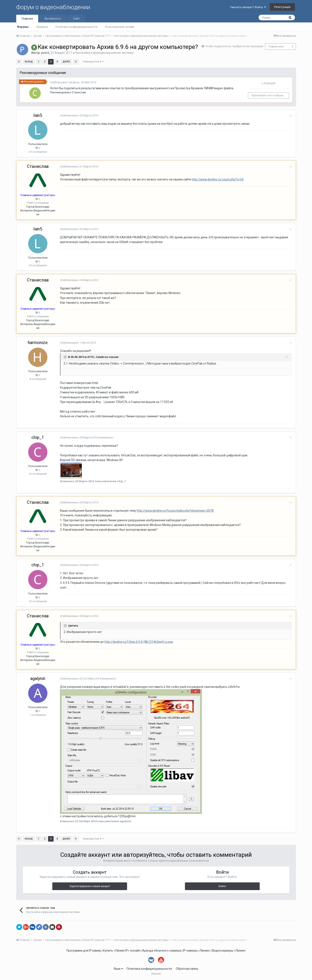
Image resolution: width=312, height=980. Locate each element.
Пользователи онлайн (120, 27)
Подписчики (276, 47)
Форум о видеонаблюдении (53, 7)
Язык (118, 969)
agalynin (38, 678)
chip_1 (38, 437)
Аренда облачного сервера (162, 951)
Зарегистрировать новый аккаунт (90, 886)
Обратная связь (187, 969)
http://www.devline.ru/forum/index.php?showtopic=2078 (174, 511)
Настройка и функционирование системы (104, 53)
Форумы (23, 27)
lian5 (38, 115)
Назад (29, 62)
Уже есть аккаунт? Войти (248, 7)
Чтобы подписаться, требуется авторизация (234, 46)
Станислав (79, 92)
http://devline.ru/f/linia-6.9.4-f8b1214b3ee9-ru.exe (138, 642)
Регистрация (282, 7)
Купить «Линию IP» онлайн (122, 951)
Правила (42, 27)
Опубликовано (78, 115)
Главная (27, 19)
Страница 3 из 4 (93, 62)
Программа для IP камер (84, 951)
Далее (66, 62)
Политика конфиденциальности (76, 27)
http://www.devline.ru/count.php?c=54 (217, 179)
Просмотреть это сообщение (270, 95)
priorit (45, 53)
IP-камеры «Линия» (197, 951)
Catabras (74, 82)
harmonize (38, 343)
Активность (53, 19)
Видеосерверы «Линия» (229, 951)
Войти (222, 886)
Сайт (76, 19)
